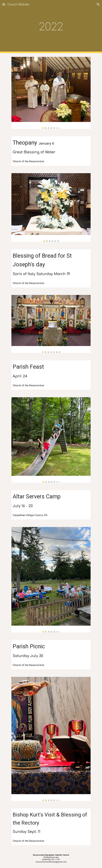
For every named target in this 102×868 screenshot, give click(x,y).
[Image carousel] (51, 93)
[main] (51, 27)
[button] (4, 4)
